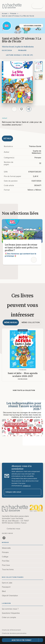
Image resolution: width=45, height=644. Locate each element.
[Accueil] (12, 6)
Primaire (13, 13)
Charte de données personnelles (14, 633)
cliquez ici (27, 486)
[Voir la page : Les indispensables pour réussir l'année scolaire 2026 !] (22, 420)
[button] (31, 26)
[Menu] (37, 6)
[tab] (7, 138)
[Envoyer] (38, 492)
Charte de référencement (11, 630)
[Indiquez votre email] (19, 492)
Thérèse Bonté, (8, 47)
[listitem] (4, 538)
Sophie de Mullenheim (24, 47)
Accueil (5, 13)
